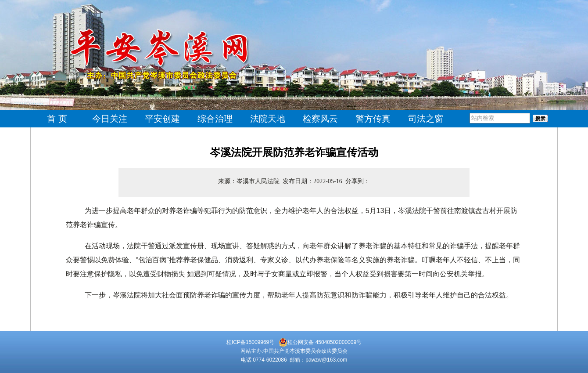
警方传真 (373, 119)
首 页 (57, 119)
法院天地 (268, 119)
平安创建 (162, 119)
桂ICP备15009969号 (250, 342)
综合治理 (215, 119)
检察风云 (320, 119)
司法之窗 (426, 119)
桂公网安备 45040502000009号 (320, 342)
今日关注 (110, 119)
